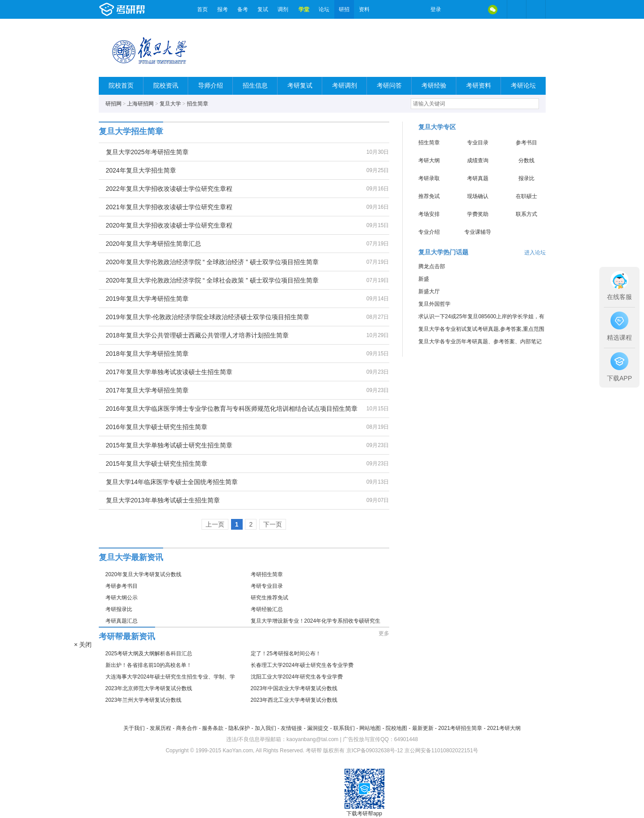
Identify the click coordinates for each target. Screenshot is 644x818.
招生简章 (198, 104)
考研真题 (478, 178)
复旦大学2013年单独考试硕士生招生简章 (163, 500)
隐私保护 (239, 728)
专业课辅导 (478, 232)
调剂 (283, 9)
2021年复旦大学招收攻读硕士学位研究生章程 (169, 207)
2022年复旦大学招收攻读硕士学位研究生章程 (169, 189)
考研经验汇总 (267, 609)
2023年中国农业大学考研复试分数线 (294, 688)
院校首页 (121, 86)
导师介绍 (210, 86)
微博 (455, 9)
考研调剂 (345, 86)
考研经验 (434, 86)
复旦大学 (170, 104)
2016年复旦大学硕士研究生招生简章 (157, 427)
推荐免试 (429, 196)
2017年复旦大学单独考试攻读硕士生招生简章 (169, 372)
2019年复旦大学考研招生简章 (147, 299)
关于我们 (134, 728)
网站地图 (370, 728)
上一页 (215, 524)
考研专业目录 (267, 586)
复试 (263, 9)
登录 (436, 9)
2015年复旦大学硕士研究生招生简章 (157, 464)
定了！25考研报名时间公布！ (286, 654)
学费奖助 (478, 214)
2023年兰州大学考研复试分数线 (144, 700)
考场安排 (429, 214)
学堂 (304, 9)
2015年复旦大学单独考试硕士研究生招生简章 (169, 445)
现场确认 (478, 196)
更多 (384, 633)
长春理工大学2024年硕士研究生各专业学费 (302, 665)
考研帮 (146, 9)
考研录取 (429, 178)
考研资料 (479, 86)
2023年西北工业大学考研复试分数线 (294, 700)
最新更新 (423, 728)
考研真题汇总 (122, 621)
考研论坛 (523, 86)
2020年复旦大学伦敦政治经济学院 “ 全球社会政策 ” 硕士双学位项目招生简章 (212, 280)
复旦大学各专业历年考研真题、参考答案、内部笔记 (480, 342)
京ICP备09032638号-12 (375, 751)
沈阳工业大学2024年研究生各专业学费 (297, 677)
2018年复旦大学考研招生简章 (147, 354)
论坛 (324, 9)
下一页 (273, 524)
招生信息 (255, 86)
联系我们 (344, 728)
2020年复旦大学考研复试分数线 (144, 574)
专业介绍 (429, 232)
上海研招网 (140, 104)
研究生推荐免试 (269, 598)
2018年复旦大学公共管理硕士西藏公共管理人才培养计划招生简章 (197, 335)
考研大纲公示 (122, 598)
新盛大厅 (429, 291)
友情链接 (291, 728)
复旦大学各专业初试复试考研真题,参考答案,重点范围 (482, 329)
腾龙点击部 (432, 266)
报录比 (526, 178)
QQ (474, 9)
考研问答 (389, 86)
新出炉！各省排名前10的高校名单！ (149, 665)
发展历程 (160, 728)
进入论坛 (535, 253)
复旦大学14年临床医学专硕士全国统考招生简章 (172, 482)
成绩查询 (478, 160)
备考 (243, 9)
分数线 (526, 160)
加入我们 (265, 728)
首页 (202, 9)
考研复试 (300, 86)
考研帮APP (536, 9)
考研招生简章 (267, 574)
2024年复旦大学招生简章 (141, 170)
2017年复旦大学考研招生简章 (147, 390)
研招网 (114, 104)
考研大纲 (429, 160)
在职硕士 (526, 196)
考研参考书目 (122, 586)
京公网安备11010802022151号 (441, 751)
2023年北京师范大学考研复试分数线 (149, 688)
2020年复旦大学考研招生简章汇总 (154, 244)
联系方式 (526, 214)
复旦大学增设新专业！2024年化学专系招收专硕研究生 (316, 621)
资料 (364, 9)
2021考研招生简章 (460, 728)
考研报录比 (119, 609)
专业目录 (478, 143)
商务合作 (187, 728)
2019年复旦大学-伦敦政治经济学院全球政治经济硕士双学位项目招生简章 (208, 317)
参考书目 (526, 143)
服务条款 (213, 728)
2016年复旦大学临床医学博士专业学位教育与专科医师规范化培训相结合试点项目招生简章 (232, 409)
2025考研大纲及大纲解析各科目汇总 (149, 654)
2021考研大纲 (504, 728)
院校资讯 (166, 86)
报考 (223, 9)
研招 (344, 9)
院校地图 (396, 728)
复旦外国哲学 (434, 304)
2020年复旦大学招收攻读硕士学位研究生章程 (169, 225)
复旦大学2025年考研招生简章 (147, 152)
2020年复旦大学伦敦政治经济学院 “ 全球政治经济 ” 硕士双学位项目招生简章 (212, 262)
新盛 (424, 279)
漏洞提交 (318, 728)
